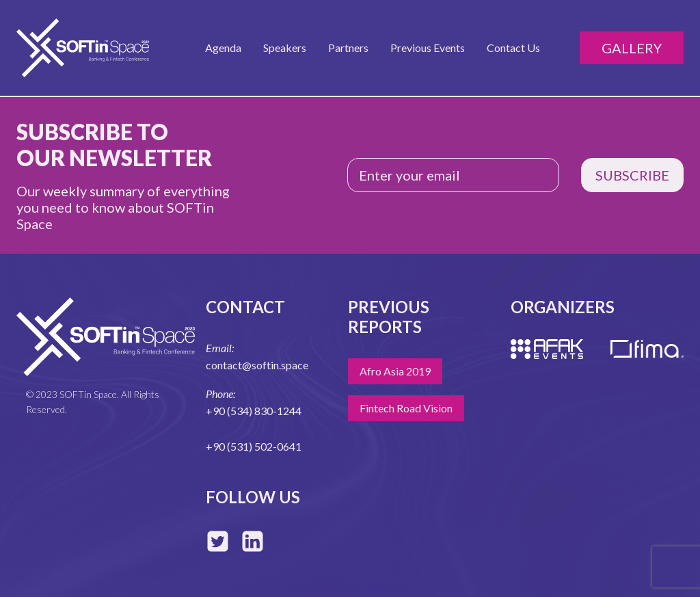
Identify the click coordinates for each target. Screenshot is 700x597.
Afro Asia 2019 (395, 371)
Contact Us (513, 48)
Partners (348, 48)
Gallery (632, 48)
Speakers (285, 48)
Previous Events (428, 48)
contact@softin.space (257, 365)
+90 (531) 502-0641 (254, 446)
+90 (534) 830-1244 (254, 411)
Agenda (223, 48)
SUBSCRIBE (632, 175)
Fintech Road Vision (406, 408)
